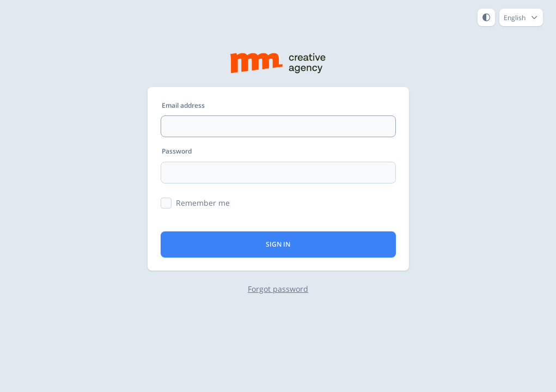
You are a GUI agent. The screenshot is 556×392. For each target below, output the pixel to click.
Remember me (203, 203)
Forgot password (278, 289)
